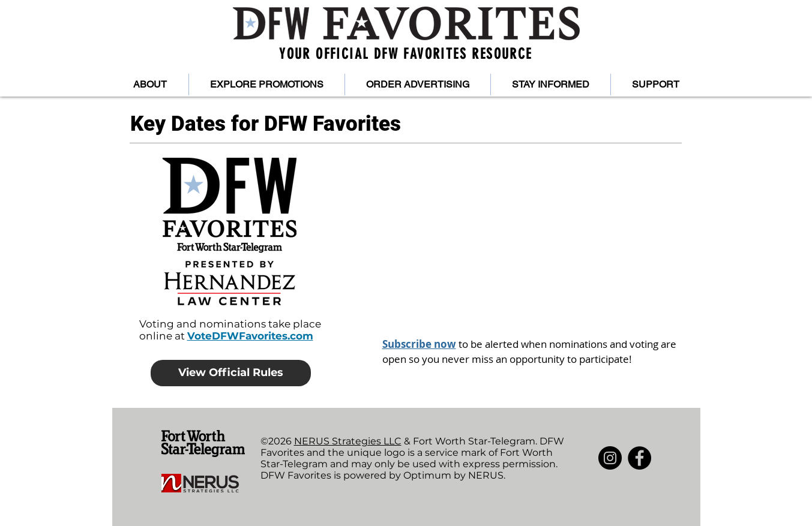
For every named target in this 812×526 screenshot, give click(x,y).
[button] (150, 85)
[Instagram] (610, 458)
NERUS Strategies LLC (348, 441)
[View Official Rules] (231, 373)
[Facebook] (639, 458)
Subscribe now (419, 344)
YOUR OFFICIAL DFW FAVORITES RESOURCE (405, 54)
